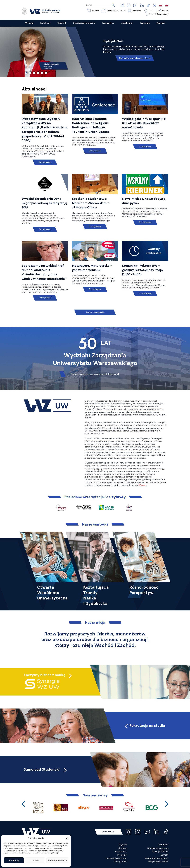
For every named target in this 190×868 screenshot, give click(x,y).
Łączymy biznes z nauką (45, 675)
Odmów (35, 860)
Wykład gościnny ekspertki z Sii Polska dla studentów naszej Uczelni (144, 123)
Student (123, 848)
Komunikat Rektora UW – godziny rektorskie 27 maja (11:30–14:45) (142, 270)
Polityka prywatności (158, 862)
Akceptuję (14, 860)
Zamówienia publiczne (116, 858)
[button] (67, 838)
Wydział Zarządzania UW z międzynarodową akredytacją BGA (44, 203)
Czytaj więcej (45, 162)
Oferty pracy (120, 862)
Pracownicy (121, 851)
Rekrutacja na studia (144, 725)
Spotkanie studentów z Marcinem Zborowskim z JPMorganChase (90, 203)
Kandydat (164, 845)
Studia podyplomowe (158, 848)
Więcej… (142, 485)
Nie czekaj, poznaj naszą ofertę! (135, 58)
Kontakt (164, 855)
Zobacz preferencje (57, 860)
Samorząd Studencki (46, 769)
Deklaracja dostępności (157, 858)
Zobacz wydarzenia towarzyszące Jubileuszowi (95, 374)
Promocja (122, 855)
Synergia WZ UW (160, 851)
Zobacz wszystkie (95, 312)
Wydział (123, 845)
